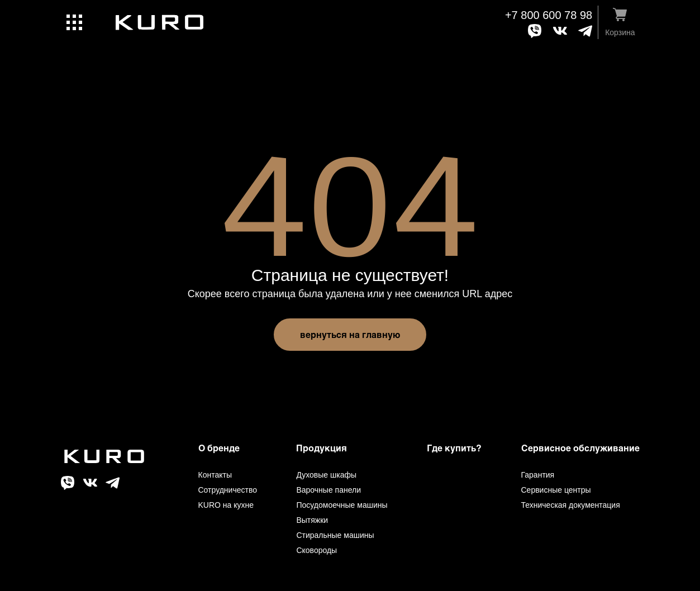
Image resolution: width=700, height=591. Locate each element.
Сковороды (316, 550)
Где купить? (454, 448)
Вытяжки (312, 520)
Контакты (215, 475)
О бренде (219, 448)
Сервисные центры (556, 490)
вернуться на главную (350, 334)
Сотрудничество (228, 490)
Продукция (322, 448)
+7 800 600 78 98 (549, 15)
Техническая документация (571, 505)
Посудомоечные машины (342, 505)
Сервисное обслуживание (580, 448)
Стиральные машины (335, 535)
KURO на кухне (226, 505)
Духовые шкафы (326, 475)
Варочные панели (328, 490)
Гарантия (538, 475)
